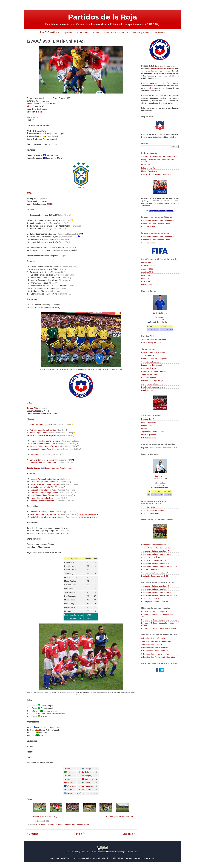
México (88, 783)
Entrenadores (82, 32)
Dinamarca (89, 779)
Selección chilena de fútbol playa (154, 638)
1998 (38, 825)
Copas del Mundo (148, 227)
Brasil (68, 772)
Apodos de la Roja (148, 356)
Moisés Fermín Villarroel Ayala (43, 490)
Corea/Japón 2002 (149, 266)
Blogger (152, 858)
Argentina (70, 793)
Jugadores (68, 32)
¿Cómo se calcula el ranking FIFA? (154, 339)
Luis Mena (161, 476)
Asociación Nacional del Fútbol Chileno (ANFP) (159, 156)
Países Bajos (71, 786)
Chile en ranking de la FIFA (151, 343)
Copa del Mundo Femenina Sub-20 (155, 573)
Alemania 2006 (147, 269)
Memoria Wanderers (149, 171)
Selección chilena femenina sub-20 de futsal (158, 657)
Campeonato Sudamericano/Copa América (158, 220)
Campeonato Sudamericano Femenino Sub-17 (159, 554)
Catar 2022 (146, 281)
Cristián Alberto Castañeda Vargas (44, 484)
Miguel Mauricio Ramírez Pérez (44, 444)
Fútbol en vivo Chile (149, 168)
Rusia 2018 (146, 278)
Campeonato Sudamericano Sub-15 (155, 545)
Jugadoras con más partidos (152, 432)
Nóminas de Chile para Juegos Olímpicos (157, 611)
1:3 (168, 487)
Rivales (96, 32)
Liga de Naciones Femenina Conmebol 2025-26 (160, 448)
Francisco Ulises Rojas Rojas (42, 512)
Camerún (82, 512)
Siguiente (129, 834)
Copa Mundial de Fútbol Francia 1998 (61, 825)
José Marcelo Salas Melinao (43, 463)
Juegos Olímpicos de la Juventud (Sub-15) (158, 548)
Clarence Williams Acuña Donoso (44, 446)
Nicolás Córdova (161, 313)
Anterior (32, 834)
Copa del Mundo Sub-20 (151, 570)
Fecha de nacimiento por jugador (154, 359)
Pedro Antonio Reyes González (43, 430)
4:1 (171, 322)
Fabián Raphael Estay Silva (42, 498)
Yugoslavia (89, 786)
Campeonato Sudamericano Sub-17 (155, 551)
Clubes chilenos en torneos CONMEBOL (156, 174)
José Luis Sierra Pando (40, 455)
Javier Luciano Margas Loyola (42, 435)
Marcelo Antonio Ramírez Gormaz (45, 479)
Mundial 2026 (147, 284)
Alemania (70, 783)
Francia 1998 (146, 263)
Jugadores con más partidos (116, 32)
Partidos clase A (83, 825)
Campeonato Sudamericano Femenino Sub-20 (159, 567)
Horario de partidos (149, 378)
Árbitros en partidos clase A (152, 384)
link (150, 88)
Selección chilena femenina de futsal (155, 654)
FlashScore (146, 165)
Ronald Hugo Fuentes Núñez (42, 433)
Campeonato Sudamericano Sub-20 (155, 563)
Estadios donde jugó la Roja (152, 381)
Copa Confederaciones (150, 513)
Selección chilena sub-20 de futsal (154, 648)
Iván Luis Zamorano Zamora (42, 460)
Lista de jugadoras (148, 422)
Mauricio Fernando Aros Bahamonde (46, 449)
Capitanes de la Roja (149, 368)
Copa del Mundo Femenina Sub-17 (155, 560)
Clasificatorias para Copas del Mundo (156, 224)
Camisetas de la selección (151, 362)
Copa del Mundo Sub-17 (151, 557)
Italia (77, 512)
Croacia (88, 790)
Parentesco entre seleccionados (154, 371)
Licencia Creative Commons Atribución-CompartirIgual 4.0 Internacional (112, 852)
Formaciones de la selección (152, 365)
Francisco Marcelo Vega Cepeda (44, 493)
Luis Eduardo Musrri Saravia (42, 495)
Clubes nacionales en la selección (154, 353)
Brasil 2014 (146, 275)
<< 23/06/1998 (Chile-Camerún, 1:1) (42, 817)
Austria (89, 517)
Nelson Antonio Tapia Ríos (41, 425)
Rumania (69, 790)
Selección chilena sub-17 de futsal (154, 651)
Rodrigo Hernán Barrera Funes (44, 501)
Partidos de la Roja (102, 17)
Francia (69, 776)
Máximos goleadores (141, 32)
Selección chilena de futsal (152, 644)
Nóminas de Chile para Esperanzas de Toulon (159, 628)
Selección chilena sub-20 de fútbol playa (157, 641)
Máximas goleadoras (149, 435)
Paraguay (88, 776)
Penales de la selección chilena (153, 387)
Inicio (80, 834)
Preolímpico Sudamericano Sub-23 (155, 576)
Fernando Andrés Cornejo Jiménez (45, 441)
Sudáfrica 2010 (147, 272)
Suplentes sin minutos (150, 374)
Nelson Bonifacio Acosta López (58, 468)
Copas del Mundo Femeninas (152, 510)
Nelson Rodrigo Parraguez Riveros (44, 514)
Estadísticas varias (149, 390)
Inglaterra (88, 793)
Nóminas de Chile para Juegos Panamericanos (159, 620)
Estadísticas (160, 32)
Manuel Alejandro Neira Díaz (43, 487)
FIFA (29, 757)
